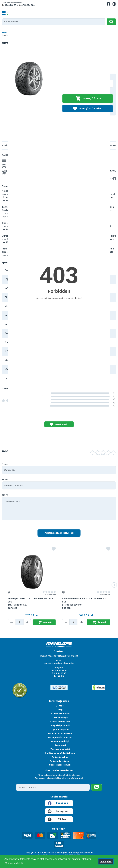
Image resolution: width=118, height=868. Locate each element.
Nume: (6, 464)
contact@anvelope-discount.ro (59, 663)
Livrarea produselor (60, 714)
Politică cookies (60, 757)
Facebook (58, 803)
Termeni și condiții (60, 749)
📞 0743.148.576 (10, 5)
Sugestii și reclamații (60, 765)
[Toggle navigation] (4, 13)
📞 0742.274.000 (27, 5)
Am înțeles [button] (106, 861)
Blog (60, 710)
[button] (114, 585)
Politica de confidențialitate (60, 753)
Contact (60, 706)
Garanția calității (60, 741)
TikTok (57, 819)
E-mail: (6, 480)
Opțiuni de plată (60, 729)
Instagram (58, 811)
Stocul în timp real (60, 722)
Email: (59, 660)
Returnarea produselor (60, 733)
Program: (59, 668)
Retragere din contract (60, 737)
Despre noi (60, 745)
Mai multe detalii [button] (14, 863)
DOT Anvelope (60, 718)
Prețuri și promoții (60, 725)
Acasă (4, 33)
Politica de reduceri (60, 761)
